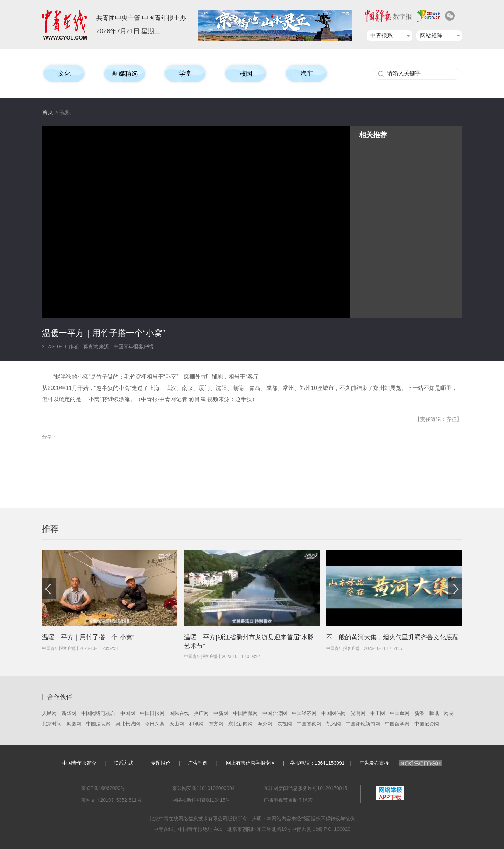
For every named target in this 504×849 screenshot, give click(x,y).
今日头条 (155, 724)
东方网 (216, 724)
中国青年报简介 (79, 763)
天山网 (177, 724)
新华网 (69, 713)
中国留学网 (397, 724)
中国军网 (400, 713)
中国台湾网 (275, 713)
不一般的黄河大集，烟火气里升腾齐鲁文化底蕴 (392, 637)
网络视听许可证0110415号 (201, 800)
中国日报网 (152, 713)
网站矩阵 (431, 36)
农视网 (285, 724)
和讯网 (196, 724)
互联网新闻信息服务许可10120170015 (306, 788)
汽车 (307, 73)
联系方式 (124, 763)
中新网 (221, 713)
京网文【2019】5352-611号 (111, 800)
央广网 (201, 713)
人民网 (49, 713)
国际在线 (179, 713)
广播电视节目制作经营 (288, 800)
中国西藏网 (245, 713)
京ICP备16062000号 (103, 788)
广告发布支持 (401, 763)
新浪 (419, 713)
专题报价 (161, 763)
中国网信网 (334, 713)
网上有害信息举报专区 (251, 763)
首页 (48, 112)
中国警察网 (309, 724)
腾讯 (434, 713)
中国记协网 (427, 724)
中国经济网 (304, 713)
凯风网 (334, 724)
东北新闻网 (240, 724)
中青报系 (381, 36)
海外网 (265, 724)
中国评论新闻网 (363, 724)
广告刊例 (198, 763)
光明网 (358, 713)
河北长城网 (128, 724)
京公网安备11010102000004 (204, 788)
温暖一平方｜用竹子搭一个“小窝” (88, 637)
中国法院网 (98, 724)
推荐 (50, 529)
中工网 (378, 713)
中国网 (128, 713)
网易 (449, 713)
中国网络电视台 (98, 713)
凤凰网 (74, 724)
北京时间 (52, 724)
